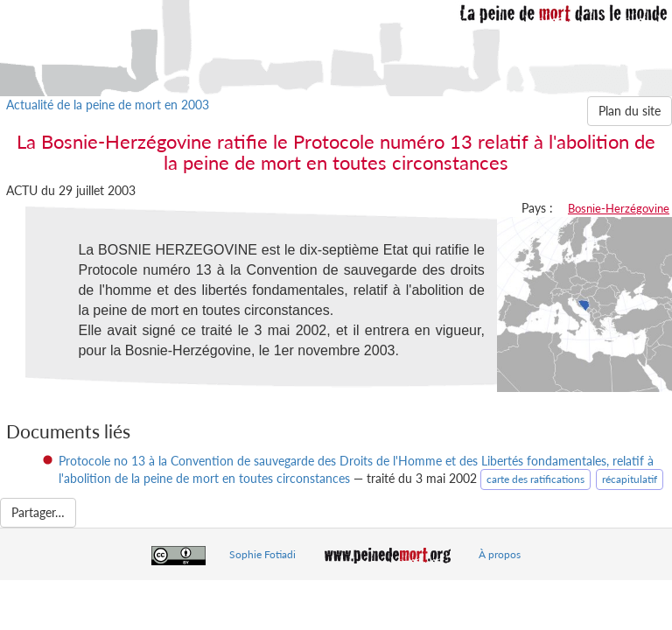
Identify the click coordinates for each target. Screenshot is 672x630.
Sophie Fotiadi (262, 554)
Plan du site (630, 111)
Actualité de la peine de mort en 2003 (108, 105)
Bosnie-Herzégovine (619, 208)
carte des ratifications (535, 479)
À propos (500, 554)
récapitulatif (630, 479)
